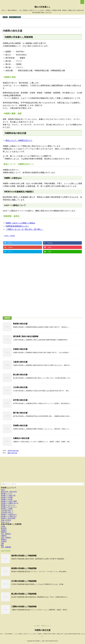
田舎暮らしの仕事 (7, 499)
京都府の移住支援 (20, 349)
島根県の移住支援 (20, 324)
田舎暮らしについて (9, 488)
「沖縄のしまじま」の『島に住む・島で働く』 (24, 229)
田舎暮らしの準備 (7, 497)
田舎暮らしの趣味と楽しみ (10, 503)
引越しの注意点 (6, 520)
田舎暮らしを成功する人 (9, 514)
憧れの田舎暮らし (43, 7)
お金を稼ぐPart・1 (7, 511)
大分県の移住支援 (20, 387)
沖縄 (2, 543)
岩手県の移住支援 (20, 400)
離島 (2, 545)
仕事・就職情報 (6, 547)
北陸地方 (4, 530)
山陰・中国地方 (6, 538)
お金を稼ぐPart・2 (7, 513)
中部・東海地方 (6, 534)
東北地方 (4, 528)
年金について (5, 522)
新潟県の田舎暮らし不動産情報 (24, 568)
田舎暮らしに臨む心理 (8, 495)
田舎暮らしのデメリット (9, 507)
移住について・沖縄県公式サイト (19, 140)
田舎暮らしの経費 (7, 509)
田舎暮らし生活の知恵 (8, 518)
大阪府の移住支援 (20, 362)
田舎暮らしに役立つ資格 (9, 501)
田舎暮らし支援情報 (10, 236)
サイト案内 (37, 626)
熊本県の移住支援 (13, 451)
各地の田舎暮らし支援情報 (11, 524)
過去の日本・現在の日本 (9, 492)
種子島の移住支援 (20, 413)
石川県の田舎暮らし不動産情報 (24, 581)
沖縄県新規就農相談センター (17, 226)
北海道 (3, 526)
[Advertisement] (36, 23)
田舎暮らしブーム (7, 494)
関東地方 (4, 532)
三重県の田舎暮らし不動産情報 (24, 607)
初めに (3, 490)
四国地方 (4, 539)
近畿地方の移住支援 (21, 438)
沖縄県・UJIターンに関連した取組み (20, 223)
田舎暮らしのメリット (8, 505)
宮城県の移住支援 (20, 426)
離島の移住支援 (12, 453)
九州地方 (4, 541)
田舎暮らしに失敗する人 (9, 516)
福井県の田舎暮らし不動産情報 (24, 556)
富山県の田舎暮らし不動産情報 (24, 594)
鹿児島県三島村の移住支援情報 (26, 336)
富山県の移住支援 (20, 375)
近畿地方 (4, 536)
